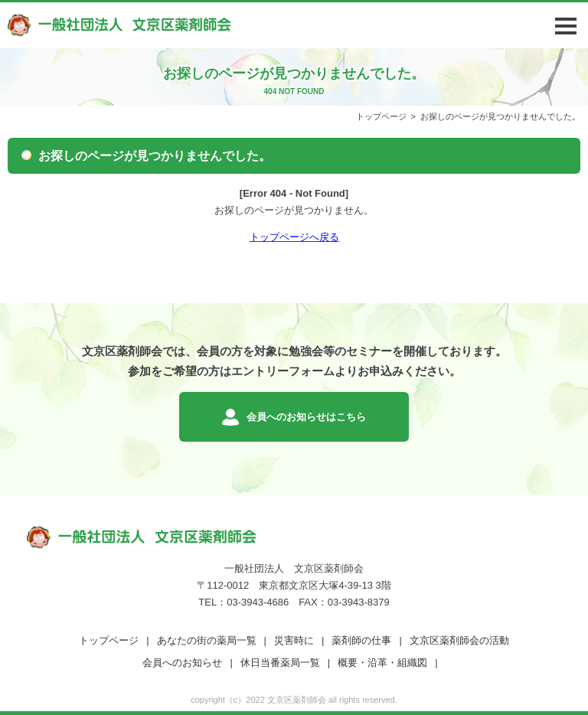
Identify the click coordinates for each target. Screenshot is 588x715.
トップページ (381, 116)
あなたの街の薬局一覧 (207, 640)
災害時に (294, 640)
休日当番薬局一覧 (280, 663)
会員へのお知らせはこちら (306, 417)
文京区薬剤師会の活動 (459, 640)
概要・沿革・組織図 (382, 663)
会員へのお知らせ (182, 663)
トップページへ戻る (294, 237)
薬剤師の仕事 (361, 640)
